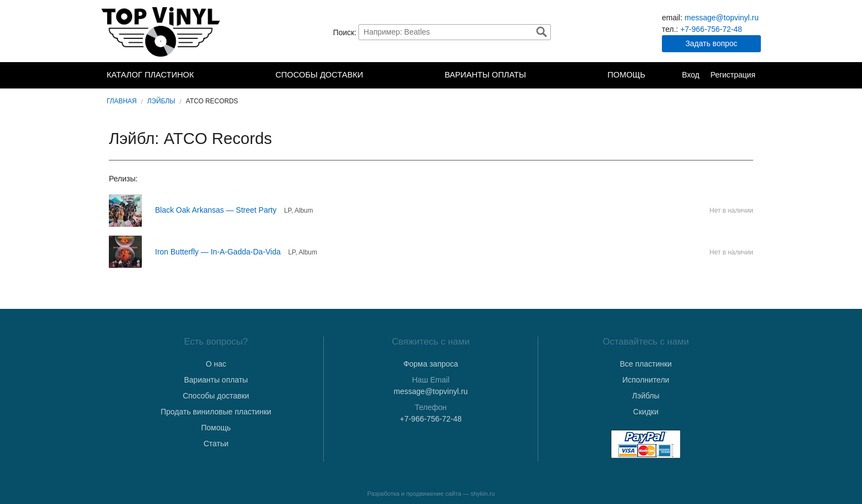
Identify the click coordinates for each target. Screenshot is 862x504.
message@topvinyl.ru (722, 18)
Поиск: (345, 32)
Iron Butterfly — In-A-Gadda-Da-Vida (218, 252)
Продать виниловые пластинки (216, 412)
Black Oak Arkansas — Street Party (216, 210)
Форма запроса (431, 364)
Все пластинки (645, 364)
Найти (541, 32)
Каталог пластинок (150, 75)
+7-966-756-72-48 (711, 29)
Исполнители (646, 380)
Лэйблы (161, 101)
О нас (216, 364)
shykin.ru (483, 494)
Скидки (646, 412)
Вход (690, 75)
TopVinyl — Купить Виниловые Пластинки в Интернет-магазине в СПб (162, 32)
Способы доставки (319, 75)
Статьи (216, 444)
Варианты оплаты (485, 75)
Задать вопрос (712, 43)
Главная (122, 101)
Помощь (626, 75)
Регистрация (733, 75)
